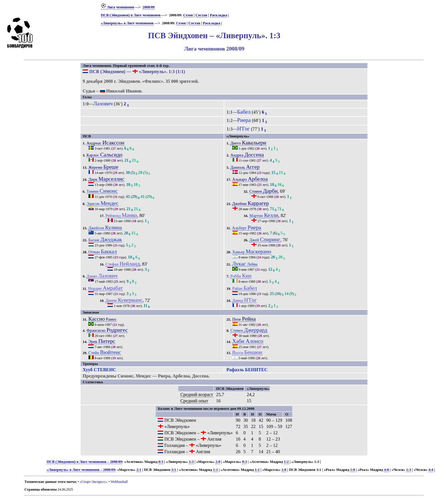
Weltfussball (119, 482)
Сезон (188, 15)
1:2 (286, 462)
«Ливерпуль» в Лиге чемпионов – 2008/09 (81, 470)
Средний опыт (194, 401)
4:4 (431, 470)
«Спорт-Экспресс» (93, 482)
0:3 (161, 462)
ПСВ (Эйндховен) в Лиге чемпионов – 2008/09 (84, 462)
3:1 (174, 470)
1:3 (191, 462)
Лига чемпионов (118, 7)
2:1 (139, 470)
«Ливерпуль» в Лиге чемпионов (127, 23)
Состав (201, 15)
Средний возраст (197, 394)
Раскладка (218, 15)
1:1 (215, 470)
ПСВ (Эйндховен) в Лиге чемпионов (131, 15)
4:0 (386, 470)
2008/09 (149, 7)
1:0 (284, 470)
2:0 (218, 462)
